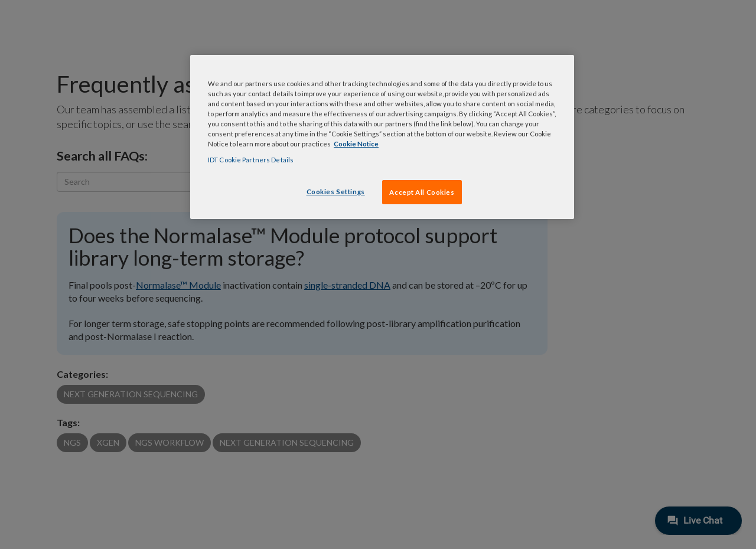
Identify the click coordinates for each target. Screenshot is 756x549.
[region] (382, 137)
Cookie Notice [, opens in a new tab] (356, 144)
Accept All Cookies (422, 192)
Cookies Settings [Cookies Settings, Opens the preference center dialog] (336, 192)
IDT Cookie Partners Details (251, 160)
